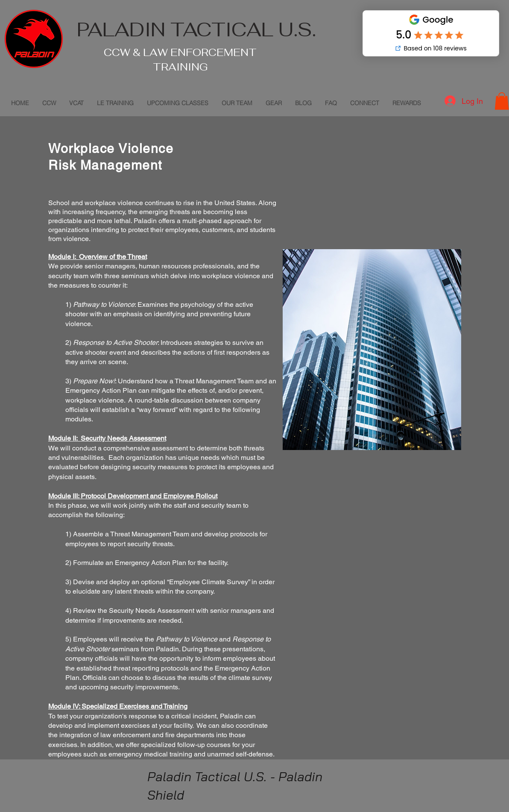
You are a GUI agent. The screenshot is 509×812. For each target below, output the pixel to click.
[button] (502, 101)
